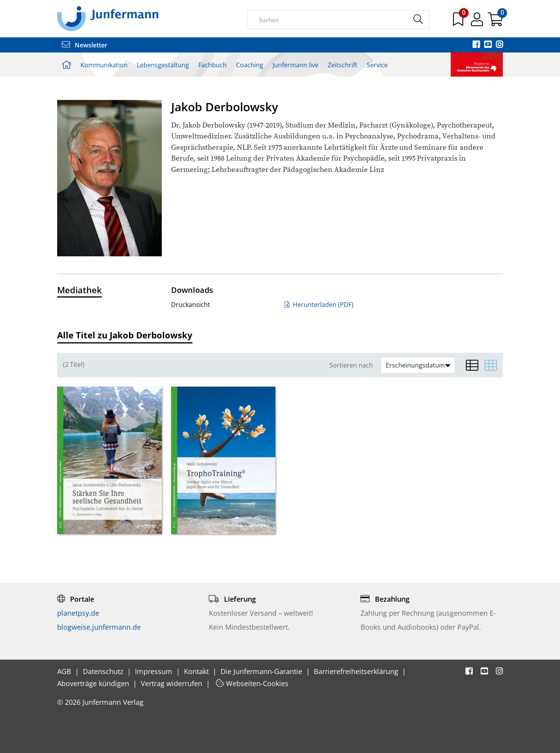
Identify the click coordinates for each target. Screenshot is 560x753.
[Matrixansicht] (491, 365)
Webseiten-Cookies (252, 683)
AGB (65, 671)
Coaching (250, 65)
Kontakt (197, 671)
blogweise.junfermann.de (99, 627)
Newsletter (85, 45)
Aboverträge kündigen (94, 683)
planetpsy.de (78, 613)
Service (377, 65)
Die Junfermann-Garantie (262, 671)
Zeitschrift (343, 65)
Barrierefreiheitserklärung (357, 671)
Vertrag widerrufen (172, 683)
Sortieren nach (351, 365)
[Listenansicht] (472, 365)
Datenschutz (104, 671)
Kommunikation (104, 65)
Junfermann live (296, 65)
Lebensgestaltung (163, 65)
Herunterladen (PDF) (319, 305)
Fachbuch (213, 65)
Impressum (155, 671)
